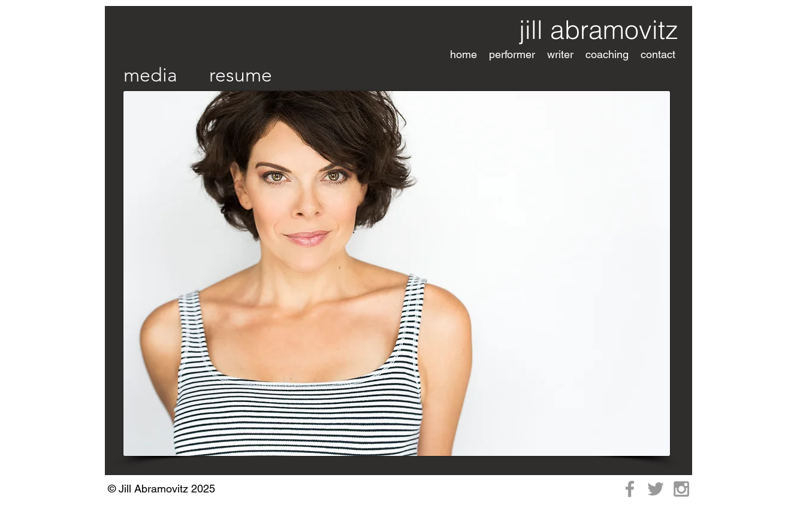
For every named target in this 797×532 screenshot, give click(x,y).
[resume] (240, 75)
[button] (512, 55)
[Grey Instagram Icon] (681, 489)
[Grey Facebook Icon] (630, 489)
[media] (150, 75)
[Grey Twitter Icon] (656, 489)
